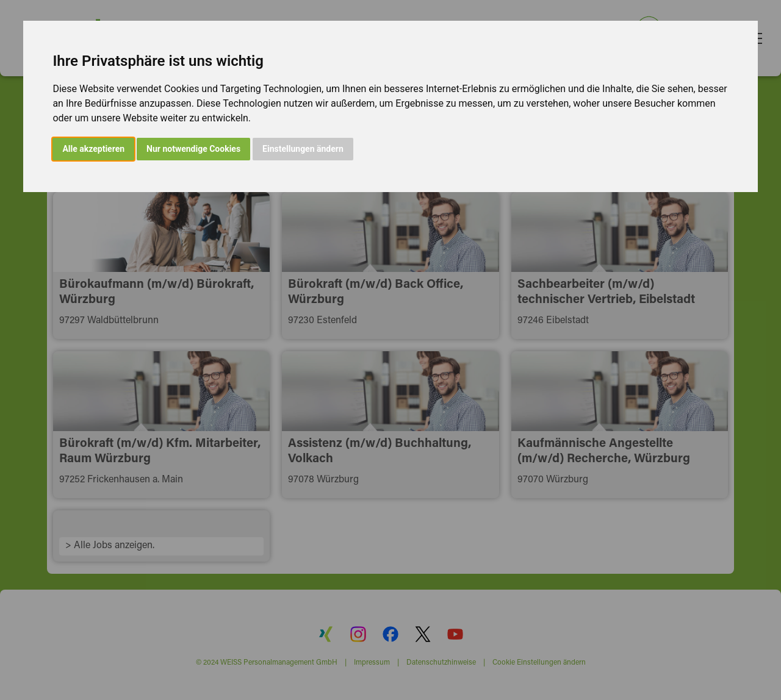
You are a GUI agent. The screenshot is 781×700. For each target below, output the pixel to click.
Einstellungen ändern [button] (303, 149)
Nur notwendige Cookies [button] (193, 149)
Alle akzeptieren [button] (93, 149)
